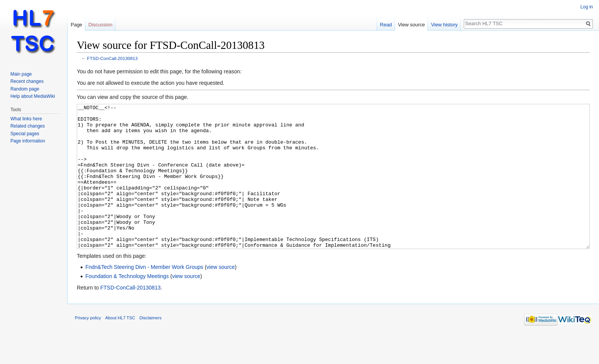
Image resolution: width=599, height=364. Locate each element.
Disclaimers (151, 346)
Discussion (100, 25)
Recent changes (27, 81)
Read (386, 25)
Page (76, 25)
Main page (21, 74)
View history (444, 25)
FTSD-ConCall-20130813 (113, 58)
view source (221, 296)
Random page (25, 89)
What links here (26, 119)
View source (412, 25)
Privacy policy (88, 346)
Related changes (28, 126)
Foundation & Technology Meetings (127, 305)
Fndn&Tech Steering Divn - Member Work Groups (144, 296)
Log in (587, 7)
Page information (28, 141)
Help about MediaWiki (33, 96)
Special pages (25, 134)
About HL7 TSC (120, 346)
